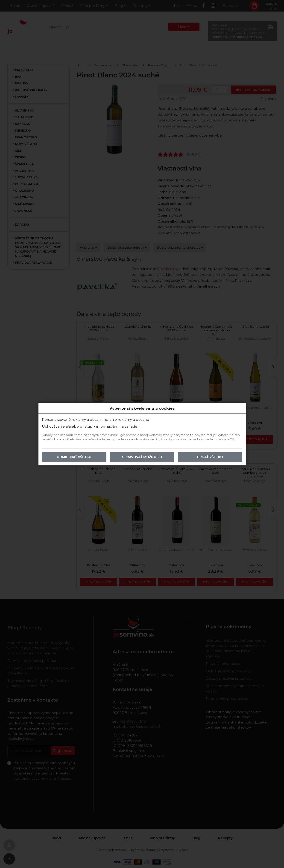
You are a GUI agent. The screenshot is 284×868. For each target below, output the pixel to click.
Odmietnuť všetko (74, 457)
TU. (233, 439)
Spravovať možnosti (142, 457)
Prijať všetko (210, 457)
